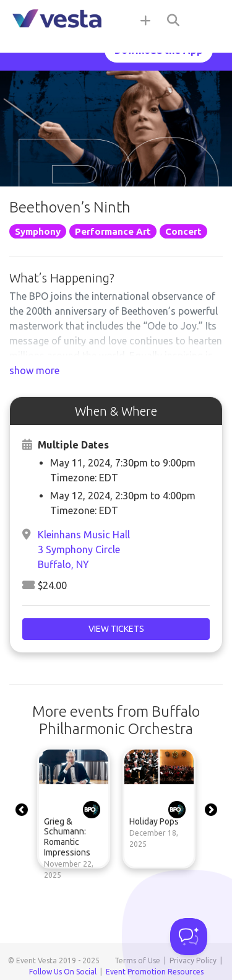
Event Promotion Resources (155, 972)
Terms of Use (137, 960)
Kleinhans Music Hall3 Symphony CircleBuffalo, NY (84, 549)
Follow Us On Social (63, 972)
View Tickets (116, 629)
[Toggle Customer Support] (189, 937)
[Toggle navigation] (207, 20)
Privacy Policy (193, 960)
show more (34, 370)
